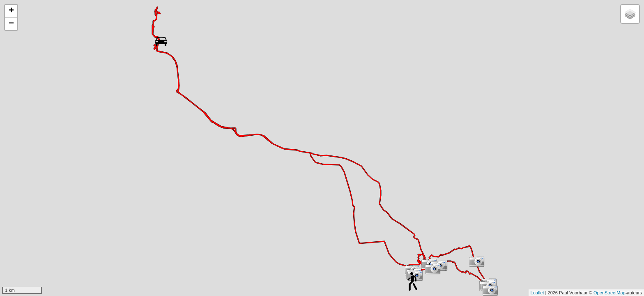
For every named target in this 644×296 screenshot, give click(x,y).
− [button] (11, 24)
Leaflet (537, 293)
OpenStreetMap (609, 293)
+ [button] (11, 11)
